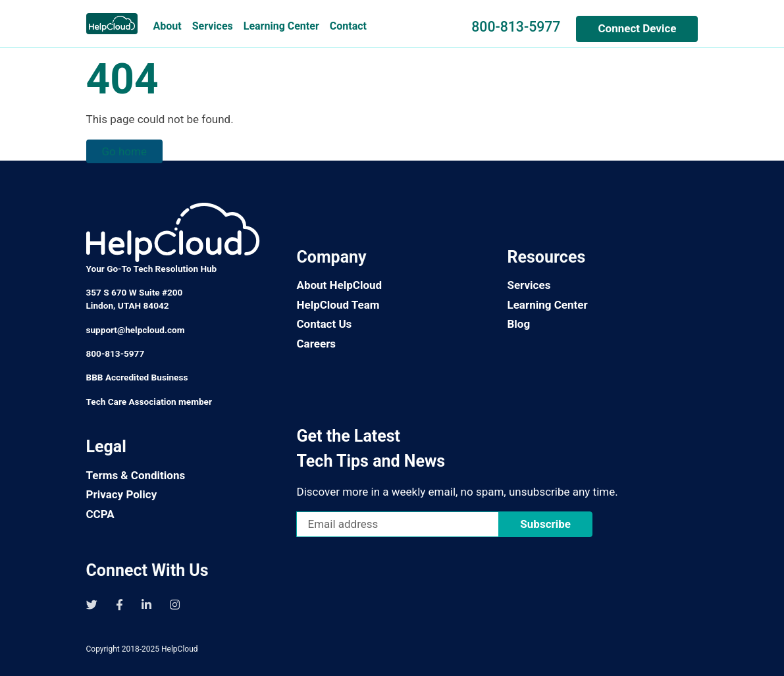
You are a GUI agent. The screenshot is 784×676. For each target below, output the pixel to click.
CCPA (100, 514)
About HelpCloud (339, 285)
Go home (124, 151)
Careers (316, 344)
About (168, 26)
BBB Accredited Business (137, 377)
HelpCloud (180, 649)
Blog (518, 324)
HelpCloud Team (338, 305)
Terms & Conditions (136, 475)
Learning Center (281, 26)
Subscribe (545, 524)
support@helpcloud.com (136, 330)
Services (213, 26)
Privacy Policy (122, 494)
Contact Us (324, 324)
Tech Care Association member (149, 402)
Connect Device (637, 28)
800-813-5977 (516, 27)
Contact (348, 26)
